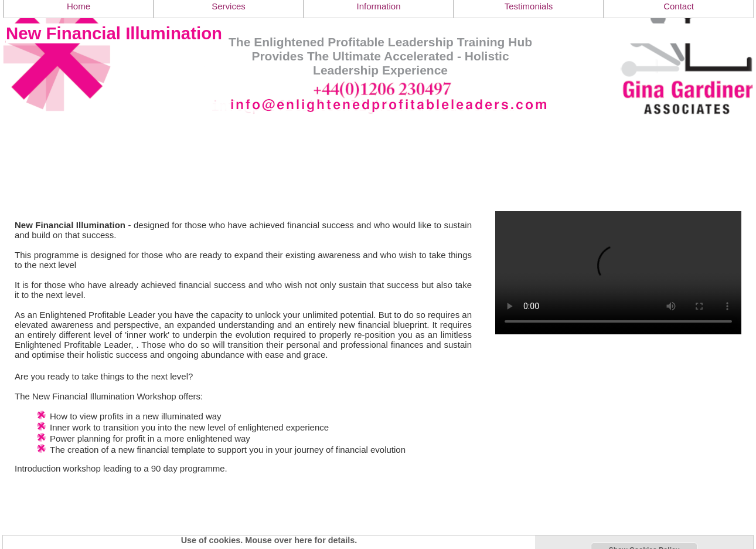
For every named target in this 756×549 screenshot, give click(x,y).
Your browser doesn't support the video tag (618, 273)
